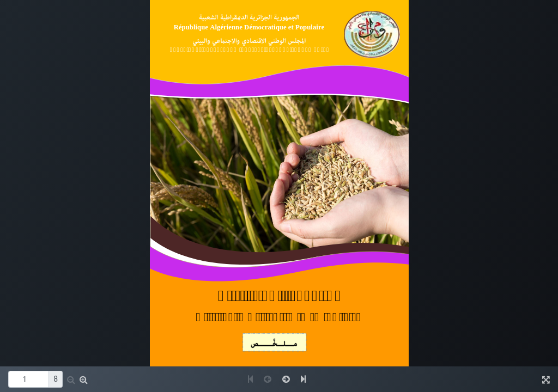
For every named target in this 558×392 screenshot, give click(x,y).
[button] (71, 379)
